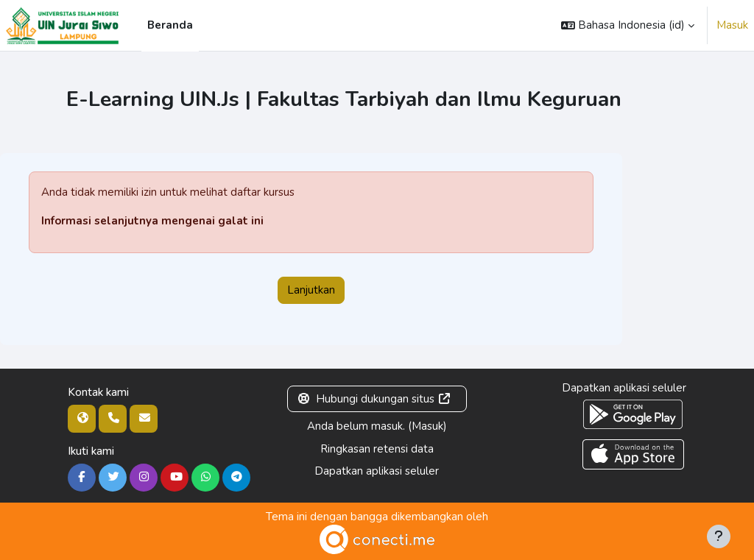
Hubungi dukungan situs (374, 399)
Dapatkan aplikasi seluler (377, 471)
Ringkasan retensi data (377, 449)
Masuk (732, 25)
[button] (628, 25)
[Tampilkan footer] (719, 536)
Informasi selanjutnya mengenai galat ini (152, 221)
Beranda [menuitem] (170, 25)
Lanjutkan (311, 290)
